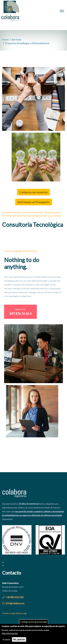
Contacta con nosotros (33, 192)
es (3, 562)
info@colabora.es (13, 603)
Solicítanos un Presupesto (34, 202)
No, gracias (19, 640)
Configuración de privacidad (34, 622)
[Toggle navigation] (62, 11)
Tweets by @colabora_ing (14, 613)
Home (5, 40)
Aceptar (7, 640)
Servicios (16, 40)
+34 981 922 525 (13, 597)
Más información (10, 634)
